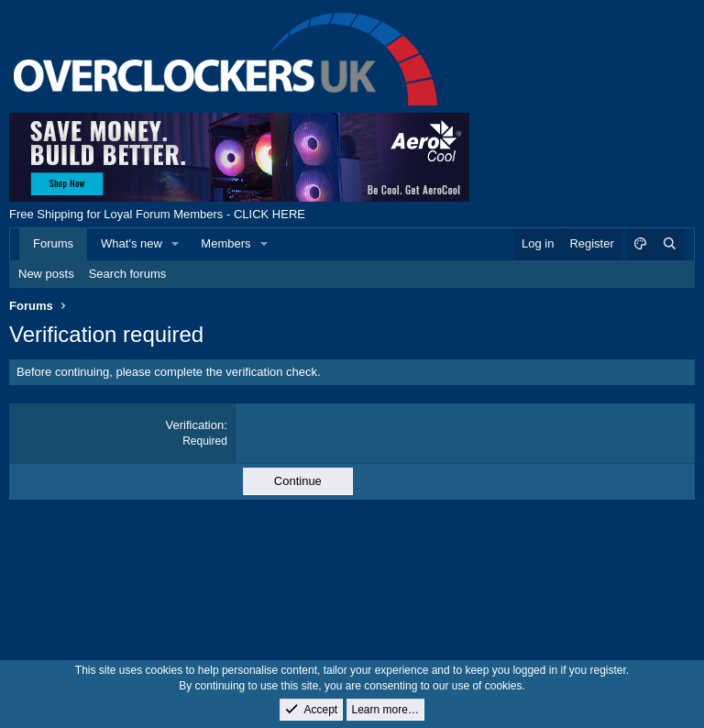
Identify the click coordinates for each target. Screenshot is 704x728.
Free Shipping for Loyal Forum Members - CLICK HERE (157, 214)
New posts (46, 274)
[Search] (669, 244)
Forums (53, 243)
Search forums (128, 274)
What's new (132, 243)
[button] (176, 244)
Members (225, 243)
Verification (195, 425)
